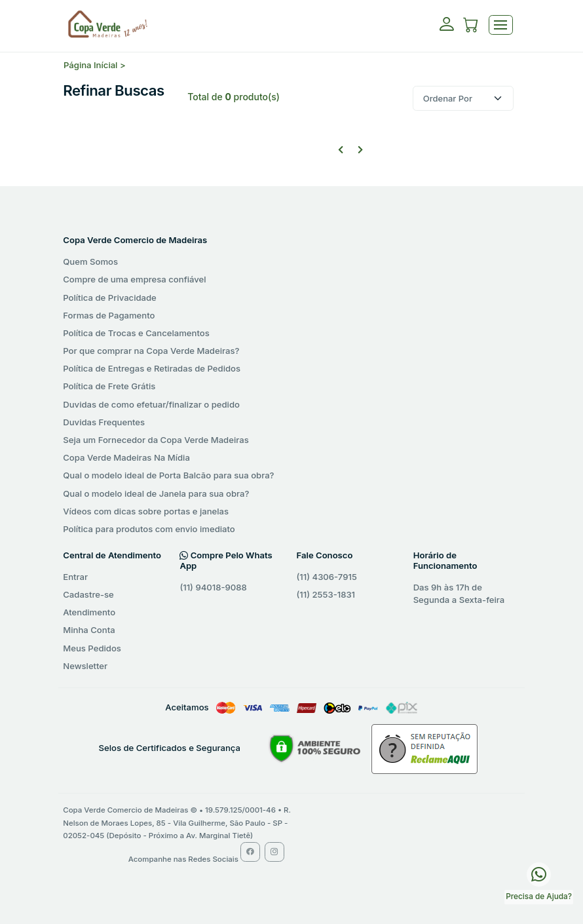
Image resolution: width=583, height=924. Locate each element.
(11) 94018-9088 (213, 587)
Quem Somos (90, 261)
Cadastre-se (88, 594)
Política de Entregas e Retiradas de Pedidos (152, 368)
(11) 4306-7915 (327, 577)
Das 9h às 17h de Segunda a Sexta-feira (459, 594)
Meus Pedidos (92, 648)
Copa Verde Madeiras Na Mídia (126, 457)
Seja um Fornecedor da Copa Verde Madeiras (156, 440)
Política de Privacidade (110, 298)
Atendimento (89, 612)
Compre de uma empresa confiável (134, 279)
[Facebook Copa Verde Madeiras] (250, 852)
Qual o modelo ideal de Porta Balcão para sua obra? (168, 475)
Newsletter (85, 666)
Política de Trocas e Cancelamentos (136, 333)
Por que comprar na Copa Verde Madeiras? (151, 351)
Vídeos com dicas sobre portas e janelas (146, 511)
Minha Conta (89, 630)
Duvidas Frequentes (104, 422)
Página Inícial (90, 65)
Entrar (75, 577)
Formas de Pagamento (109, 315)
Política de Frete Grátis (109, 386)
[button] (471, 27)
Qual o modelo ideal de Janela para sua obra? (156, 493)
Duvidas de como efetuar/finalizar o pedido (151, 404)
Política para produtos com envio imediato (149, 529)
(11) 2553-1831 (326, 594)
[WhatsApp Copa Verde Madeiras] (539, 874)
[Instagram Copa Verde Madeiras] (274, 852)
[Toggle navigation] (501, 25)
